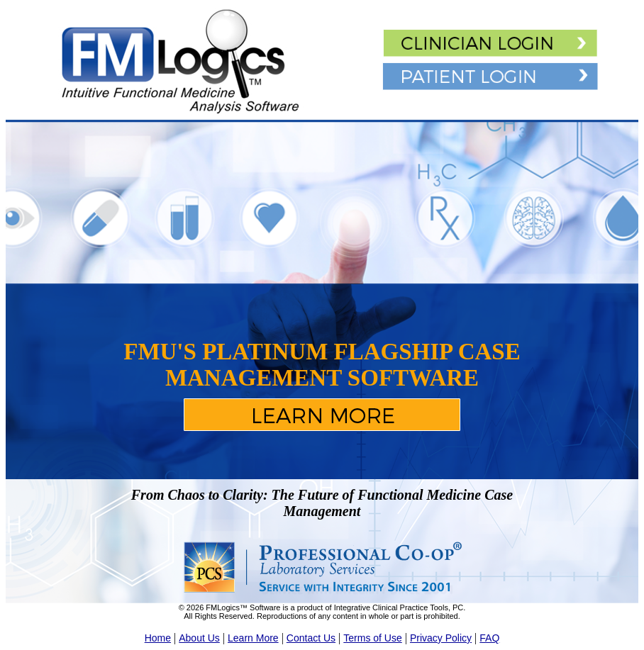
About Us (199, 638)
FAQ (489, 638)
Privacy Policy (441, 638)
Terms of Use (372, 638)
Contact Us (311, 638)
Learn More (253, 638)
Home (158, 638)
